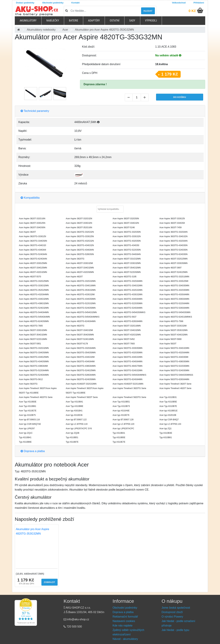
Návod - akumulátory (125, 639)
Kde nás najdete (123, 626)
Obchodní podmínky (53, 3)
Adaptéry (94, 21)
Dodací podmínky (25, 3)
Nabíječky (53, 21)
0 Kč (192, 11)
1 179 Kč (170, 74)
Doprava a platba (33, 451)
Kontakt (75, 3)
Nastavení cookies (124, 621)
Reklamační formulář (125, 617)
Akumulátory (28, 21)
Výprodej (151, 21)
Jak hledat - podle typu (175, 630)
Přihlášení (199, 3)
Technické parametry (35, 111)
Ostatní (114, 21)
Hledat (148, 11)
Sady (132, 21)
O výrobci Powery (172, 617)
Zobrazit (49, 582)
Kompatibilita (30, 198)
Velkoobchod (179, 3)
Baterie (74, 21)
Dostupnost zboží (172, 612)
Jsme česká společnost (176, 608)
